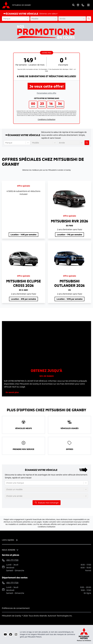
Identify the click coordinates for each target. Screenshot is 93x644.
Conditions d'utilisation (47, 119)
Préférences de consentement (16, 608)
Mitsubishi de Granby (21, 5)
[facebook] (11, 634)
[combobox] (4, 19)
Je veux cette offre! (46, 86)
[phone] (83, 5)
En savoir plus (12, 392)
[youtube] (5, 634)
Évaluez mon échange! (47, 503)
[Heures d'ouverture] (78, 5)
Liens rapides (8, 540)
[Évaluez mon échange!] (89, 19)
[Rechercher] (73, 5)
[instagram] (16, 634)
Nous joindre (9, 550)
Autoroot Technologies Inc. (60, 616)
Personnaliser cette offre (46, 93)
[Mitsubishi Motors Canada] (84, 634)
